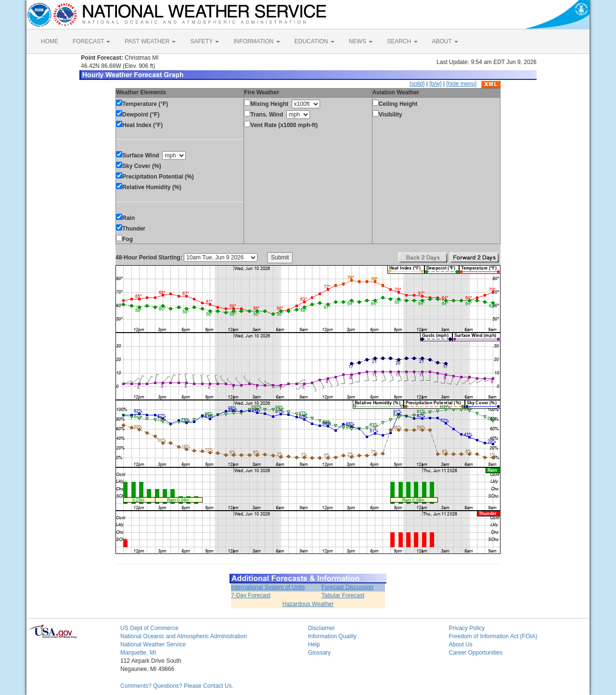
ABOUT (445, 41)
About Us (461, 644)
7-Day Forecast (251, 595)
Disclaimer (321, 628)
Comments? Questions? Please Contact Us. (177, 686)
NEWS (361, 41)
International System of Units (268, 587)
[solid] (417, 84)
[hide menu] (461, 84)
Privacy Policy (467, 628)
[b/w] (435, 84)
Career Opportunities (476, 653)
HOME (50, 41)
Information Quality (332, 636)
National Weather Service (153, 644)
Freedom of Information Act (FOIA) (493, 636)
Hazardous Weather (308, 604)
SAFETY (205, 41)
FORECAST (91, 41)
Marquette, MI (138, 653)
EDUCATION (314, 41)
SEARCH (402, 41)
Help (314, 644)
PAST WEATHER (150, 41)
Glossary (319, 653)
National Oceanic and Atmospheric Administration (184, 636)
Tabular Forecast (343, 595)
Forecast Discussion (347, 587)
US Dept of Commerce (149, 628)
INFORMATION (257, 41)
